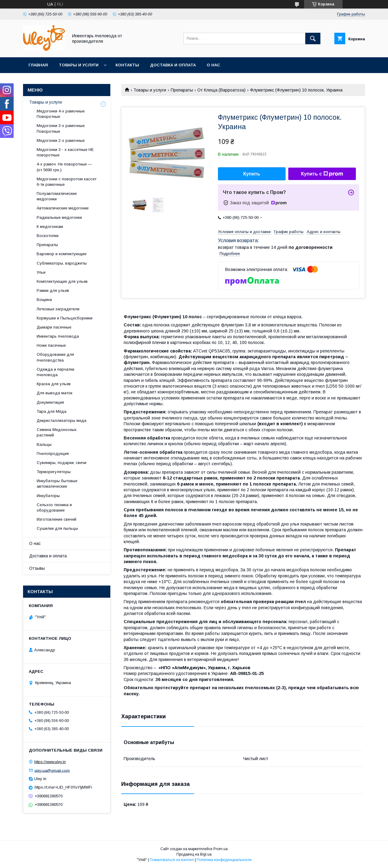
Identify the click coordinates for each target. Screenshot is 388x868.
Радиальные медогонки (59, 217)
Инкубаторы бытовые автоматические (57, 484)
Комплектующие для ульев (62, 281)
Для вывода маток (55, 393)
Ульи (41, 272)
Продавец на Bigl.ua (194, 854)
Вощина (44, 300)
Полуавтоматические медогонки (57, 196)
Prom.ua (221, 849)
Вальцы (44, 444)
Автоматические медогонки (63, 208)
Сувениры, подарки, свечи (62, 463)
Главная (38, 65)
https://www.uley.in (50, 762)
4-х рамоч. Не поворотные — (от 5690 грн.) (64, 167)
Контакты (127, 65)
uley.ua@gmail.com (52, 770)
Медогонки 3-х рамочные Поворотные (61, 128)
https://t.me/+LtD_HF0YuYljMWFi (63, 787)
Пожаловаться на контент (172, 860)
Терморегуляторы (54, 472)
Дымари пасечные (54, 327)
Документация (50, 402)
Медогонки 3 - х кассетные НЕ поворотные (65, 152)
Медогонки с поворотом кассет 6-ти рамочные (67, 182)
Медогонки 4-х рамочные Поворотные (61, 114)
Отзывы (37, 568)
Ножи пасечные (51, 345)
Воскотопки (48, 236)
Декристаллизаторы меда (62, 421)
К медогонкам (50, 227)
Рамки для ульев (53, 290)
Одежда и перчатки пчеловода (55, 372)
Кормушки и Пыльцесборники (65, 318)
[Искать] (313, 38)
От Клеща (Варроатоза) (221, 90)
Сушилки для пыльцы (57, 528)
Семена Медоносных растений (57, 432)
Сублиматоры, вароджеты (62, 263)
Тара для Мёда (52, 411)
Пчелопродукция (53, 454)
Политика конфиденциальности (224, 860)
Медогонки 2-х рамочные (61, 140)
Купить (252, 174)
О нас (213, 65)
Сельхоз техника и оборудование (54, 507)
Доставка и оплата (173, 65)
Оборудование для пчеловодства (55, 357)
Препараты (182, 90)
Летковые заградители (58, 309)
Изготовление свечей (57, 519)
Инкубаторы (48, 496)
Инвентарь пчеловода (58, 336)
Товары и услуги (79, 65)
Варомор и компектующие (62, 254)
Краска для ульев (54, 384)
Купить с (322, 174)
